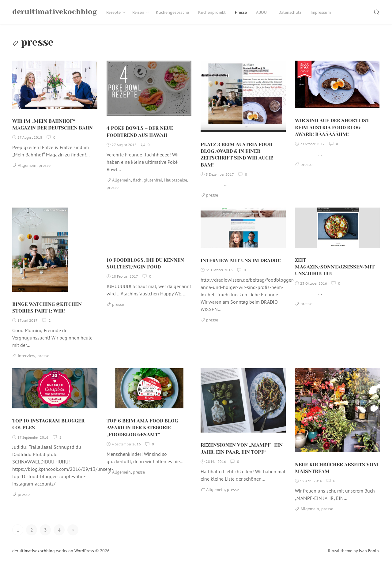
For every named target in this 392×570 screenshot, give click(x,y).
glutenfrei (153, 184)
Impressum (321, 12)
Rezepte (116, 12)
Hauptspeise (176, 184)
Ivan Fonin (369, 554)
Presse (241, 12)
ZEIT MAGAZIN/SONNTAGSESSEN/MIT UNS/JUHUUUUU (335, 271)
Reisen (141, 12)
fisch (137, 184)
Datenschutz (290, 12)
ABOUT (263, 12)
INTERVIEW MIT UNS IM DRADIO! (241, 264)
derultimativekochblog (34, 554)
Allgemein (27, 169)
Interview (26, 359)
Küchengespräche (172, 12)
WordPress (84, 554)
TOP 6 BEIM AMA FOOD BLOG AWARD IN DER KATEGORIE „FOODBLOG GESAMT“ (142, 431)
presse (45, 169)
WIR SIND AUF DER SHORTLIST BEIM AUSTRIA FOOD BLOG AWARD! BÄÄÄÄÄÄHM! (332, 131)
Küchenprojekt (212, 12)
